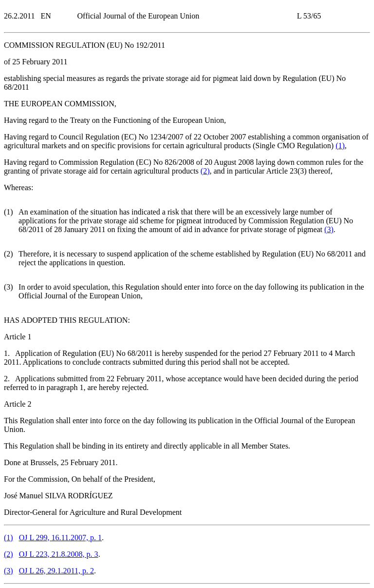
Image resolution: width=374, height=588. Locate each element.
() (340, 146)
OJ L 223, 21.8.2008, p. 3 (59, 554)
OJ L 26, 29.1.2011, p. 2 (56, 571)
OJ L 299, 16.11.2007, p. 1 (60, 538)
